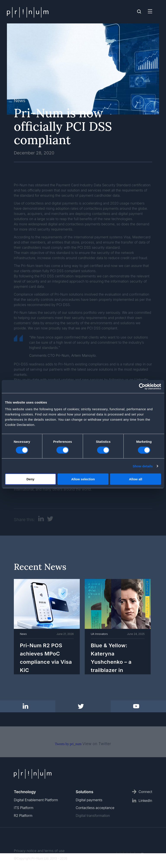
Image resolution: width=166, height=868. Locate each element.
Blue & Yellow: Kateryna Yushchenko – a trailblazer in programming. (111, 661)
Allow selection (83, 479)
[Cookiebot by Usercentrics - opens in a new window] (142, 386)
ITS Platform (24, 808)
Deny (30, 479)
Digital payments (89, 800)
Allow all (136, 479)
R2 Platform (23, 816)
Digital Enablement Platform (36, 800)
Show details (143, 466)
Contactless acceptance (95, 808)
